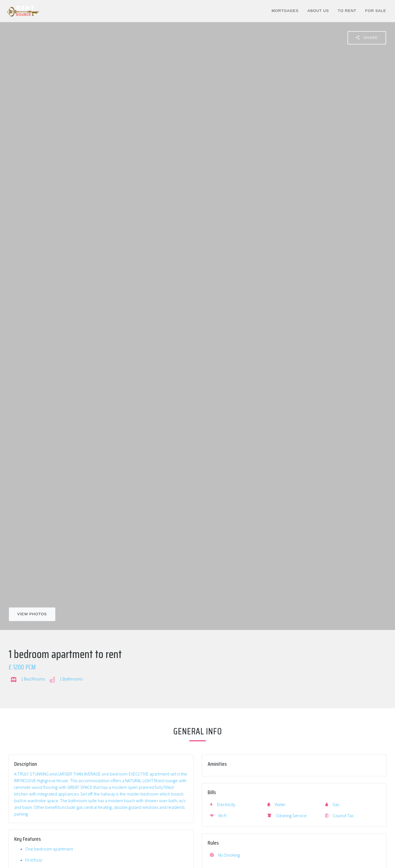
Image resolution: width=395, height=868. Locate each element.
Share (367, 37)
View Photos (32, 614)
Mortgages (285, 11)
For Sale (376, 11)
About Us (318, 11)
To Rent (347, 11)
